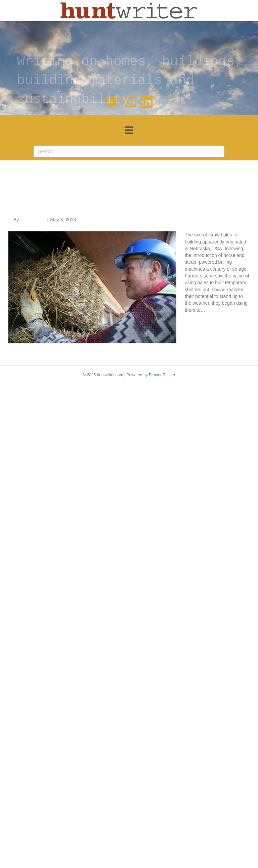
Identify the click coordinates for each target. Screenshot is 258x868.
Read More (196, 320)
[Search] (129, 151)
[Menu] (129, 130)
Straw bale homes (54, 206)
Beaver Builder (162, 375)
